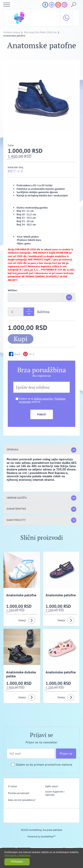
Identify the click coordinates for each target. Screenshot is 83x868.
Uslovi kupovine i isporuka (55, 793)
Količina (43, 312)
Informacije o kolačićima (17, 855)
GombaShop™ (48, 837)
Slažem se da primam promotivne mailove (44, 765)
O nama (12, 786)
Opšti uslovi (52, 786)
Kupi (21, 339)
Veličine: (13, 290)
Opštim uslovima (43, 399)
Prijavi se (66, 754)
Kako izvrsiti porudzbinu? (22, 800)
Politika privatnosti (19, 793)
